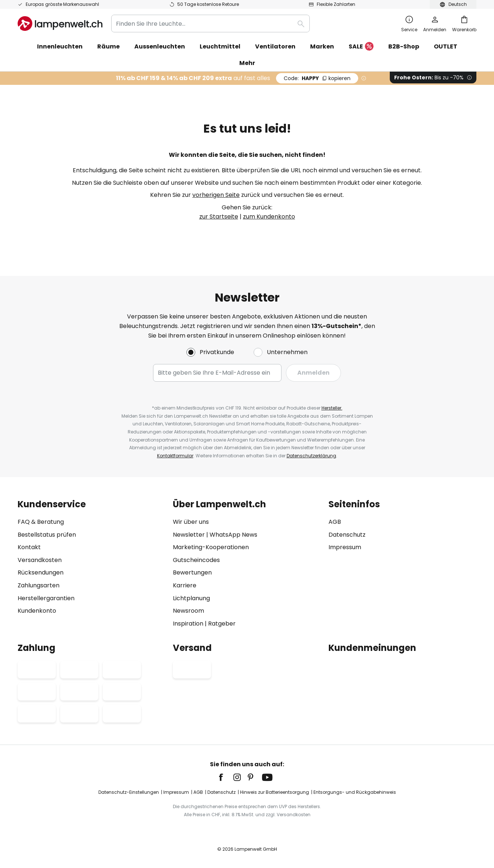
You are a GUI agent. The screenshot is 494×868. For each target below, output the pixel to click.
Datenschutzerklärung (311, 456)
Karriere (185, 585)
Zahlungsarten (39, 585)
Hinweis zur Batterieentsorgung (275, 792)
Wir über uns (191, 522)
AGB (335, 522)
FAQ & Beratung (41, 522)
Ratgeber (222, 624)
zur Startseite (219, 217)
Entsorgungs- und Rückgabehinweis (355, 792)
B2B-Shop (404, 46)
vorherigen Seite (216, 195)
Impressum (345, 547)
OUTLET (446, 46)
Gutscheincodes (196, 560)
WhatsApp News (233, 535)
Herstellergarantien (46, 598)
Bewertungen (192, 572)
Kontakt (29, 547)
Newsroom (188, 611)
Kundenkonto (37, 611)
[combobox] (210, 24)
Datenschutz (347, 535)
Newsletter (189, 535)
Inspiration (188, 624)
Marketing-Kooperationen (211, 547)
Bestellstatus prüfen (47, 535)
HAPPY (317, 78)
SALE (361, 47)
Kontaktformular (175, 456)
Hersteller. (332, 408)
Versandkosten (40, 560)
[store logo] (60, 24)
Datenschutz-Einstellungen (129, 792)
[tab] (92, 564)
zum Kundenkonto (269, 217)
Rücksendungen (41, 572)
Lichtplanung (191, 598)
